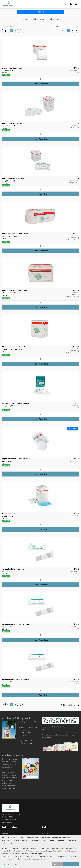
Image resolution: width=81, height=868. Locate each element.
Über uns (6, 833)
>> (23, 31)
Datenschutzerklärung (37, 859)
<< (4, 31)
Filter (40, 12)
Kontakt (45, 833)
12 (69, 31)
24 (73, 31)
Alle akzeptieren (71, 864)
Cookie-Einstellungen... (10, 864)
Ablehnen (57, 864)
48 (77, 31)
